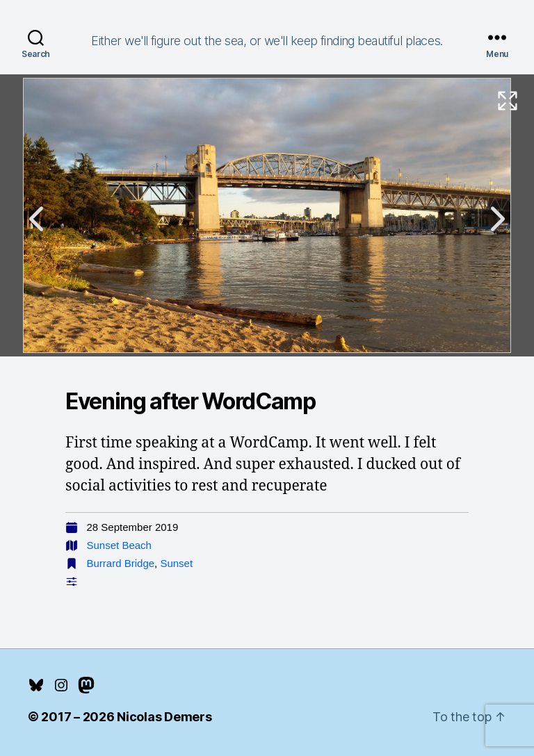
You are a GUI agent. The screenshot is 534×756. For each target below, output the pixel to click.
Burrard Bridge (121, 563)
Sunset (176, 563)
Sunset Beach (119, 545)
